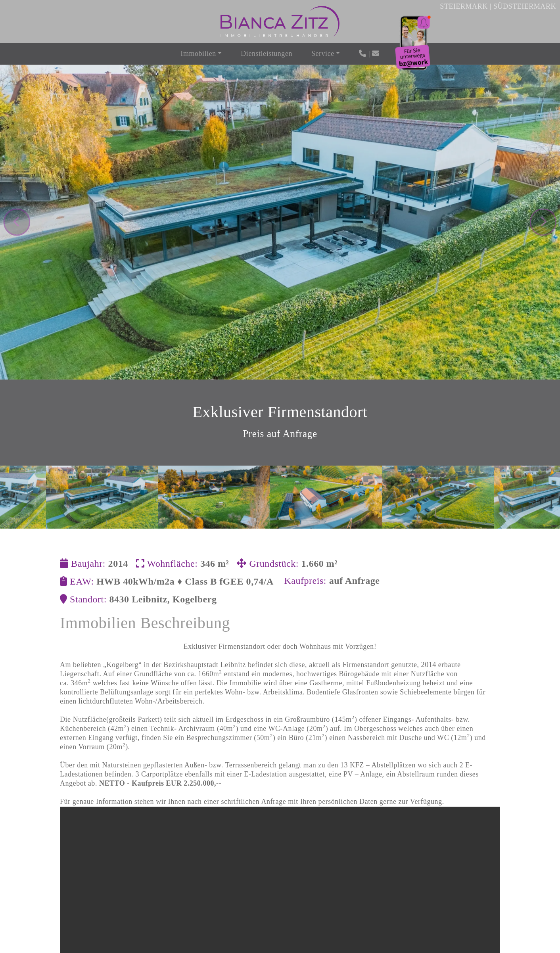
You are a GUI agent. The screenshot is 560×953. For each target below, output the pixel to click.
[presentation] (17, 204)
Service (323, 54)
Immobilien (198, 54)
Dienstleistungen (267, 54)
